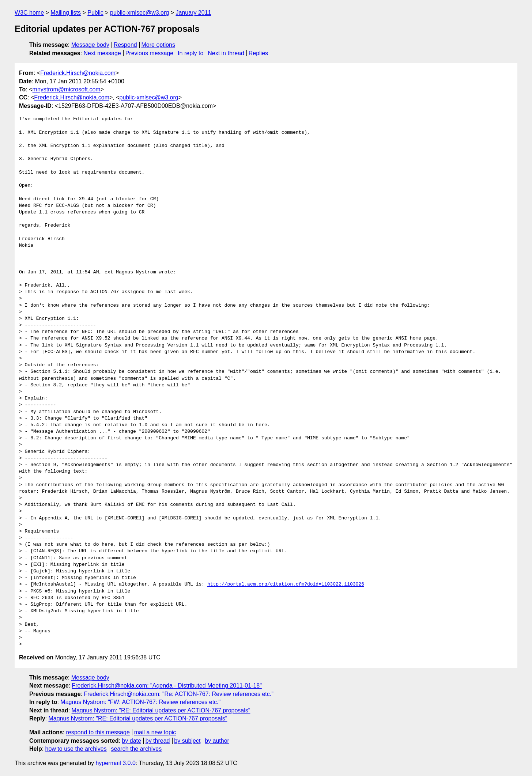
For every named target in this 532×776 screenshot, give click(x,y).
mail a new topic (155, 732)
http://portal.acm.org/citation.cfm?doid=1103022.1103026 (286, 584)
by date (131, 741)
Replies (258, 53)
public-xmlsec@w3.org (139, 13)
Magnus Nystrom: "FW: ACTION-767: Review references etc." (140, 702)
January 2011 (193, 13)
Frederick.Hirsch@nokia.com (78, 73)
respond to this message (98, 732)
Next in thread (226, 53)
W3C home (29, 13)
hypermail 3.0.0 (115, 763)
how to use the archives (76, 749)
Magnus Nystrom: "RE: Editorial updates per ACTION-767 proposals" (161, 710)
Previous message (150, 53)
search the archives (137, 749)
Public (95, 13)
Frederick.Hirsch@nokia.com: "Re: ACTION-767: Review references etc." (178, 694)
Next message (102, 53)
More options (159, 45)
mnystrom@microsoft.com (67, 89)
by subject (187, 741)
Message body (90, 45)
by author (217, 741)
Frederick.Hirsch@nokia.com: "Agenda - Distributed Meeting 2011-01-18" (167, 686)
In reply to (190, 53)
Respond (125, 45)
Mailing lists (66, 13)
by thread (158, 741)
